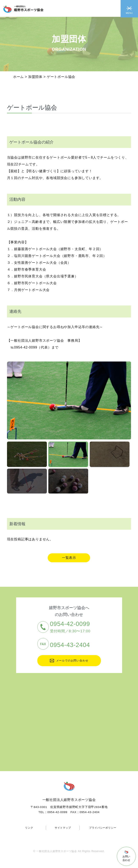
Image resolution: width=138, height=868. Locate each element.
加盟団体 (35, 77)
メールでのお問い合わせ (69, 661)
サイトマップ (63, 828)
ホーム (18, 77)
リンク (29, 828)
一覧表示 (69, 558)
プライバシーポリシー (103, 828)
